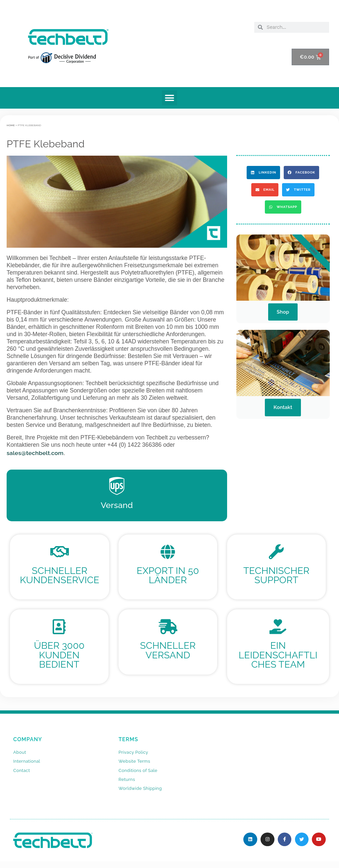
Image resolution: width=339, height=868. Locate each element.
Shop (283, 312)
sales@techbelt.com (35, 453)
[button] (169, 98)
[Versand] (117, 486)
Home (11, 125)
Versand (117, 505)
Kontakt (283, 407)
